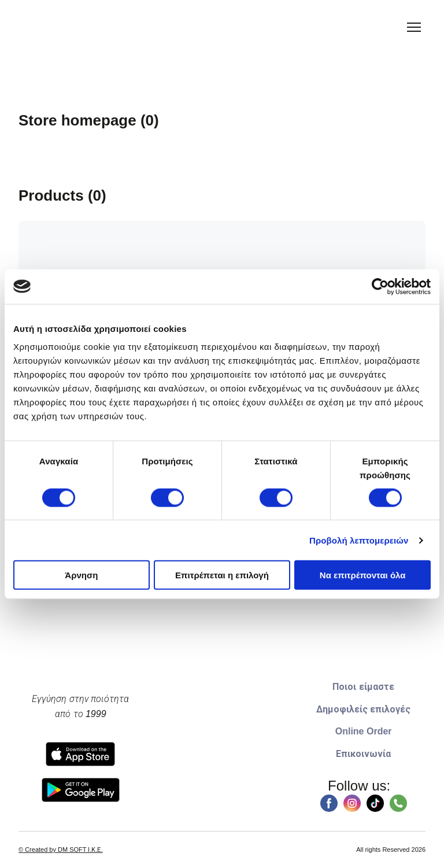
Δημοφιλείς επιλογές (363, 709)
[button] (329, 803)
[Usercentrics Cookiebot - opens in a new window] (380, 286)
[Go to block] (222, 740)
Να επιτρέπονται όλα (363, 575)
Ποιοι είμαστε (363, 687)
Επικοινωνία (363, 754)
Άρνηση (81, 575)
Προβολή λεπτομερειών (359, 540)
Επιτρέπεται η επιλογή (222, 575)
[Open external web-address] (80, 754)
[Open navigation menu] (414, 27)
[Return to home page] (43, 27)
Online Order (364, 731)
